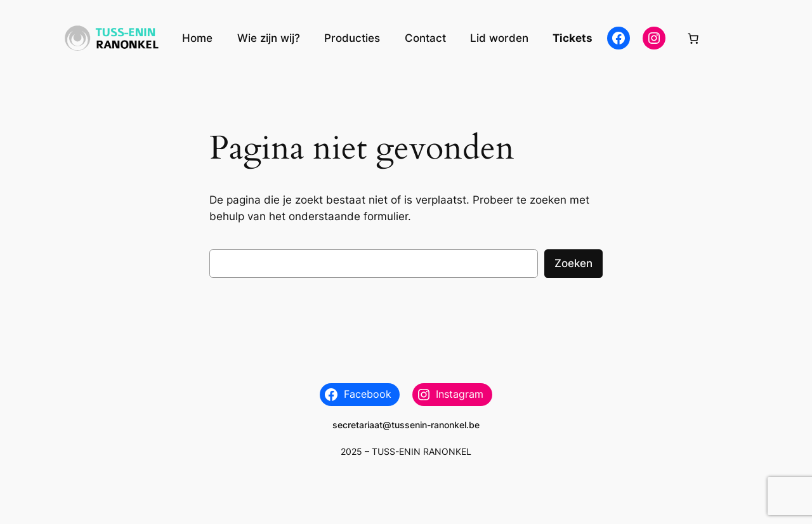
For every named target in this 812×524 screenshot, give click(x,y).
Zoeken (573, 263)
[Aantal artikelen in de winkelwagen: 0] (693, 38)
